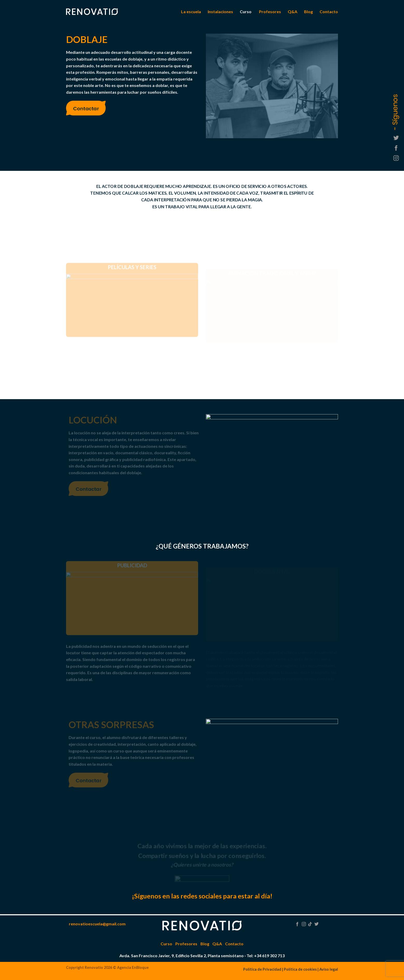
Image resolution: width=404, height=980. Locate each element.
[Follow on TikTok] (310, 924)
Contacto (329, 12)
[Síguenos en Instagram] (396, 159)
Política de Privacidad (262, 969)
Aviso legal (329, 969)
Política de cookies (300, 969)
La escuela (191, 12)
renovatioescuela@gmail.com (97, 924)
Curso (246, 12)
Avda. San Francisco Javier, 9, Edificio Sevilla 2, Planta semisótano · (183, 956)
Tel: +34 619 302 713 (266, 956)
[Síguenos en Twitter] (396, 138)
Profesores (270, 12)
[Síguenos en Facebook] (396, 148)
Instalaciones (220, 12)
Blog (308, 12)
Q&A (293, 12)
